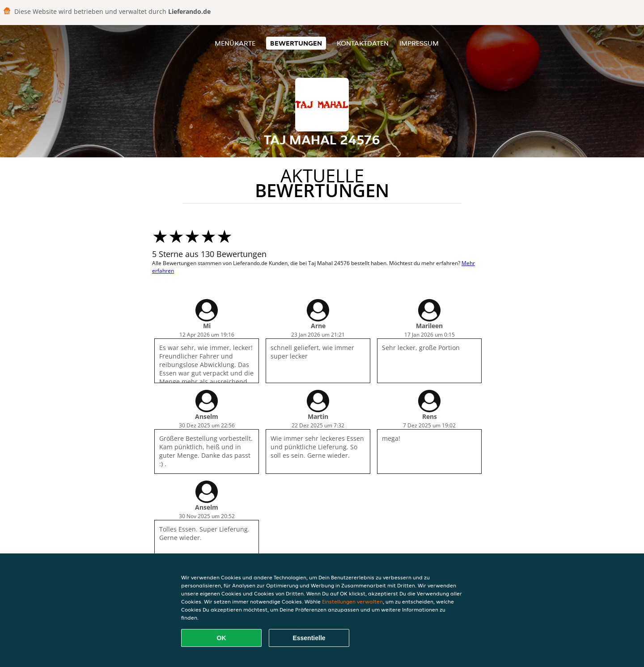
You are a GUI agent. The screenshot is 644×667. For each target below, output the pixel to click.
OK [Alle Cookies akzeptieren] (222, 638)
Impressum (419, 43)
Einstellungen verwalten (352, 602)
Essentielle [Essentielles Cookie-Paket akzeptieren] (309, 638)
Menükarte (235, 43)
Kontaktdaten (363, 43)
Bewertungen (296, 43)
